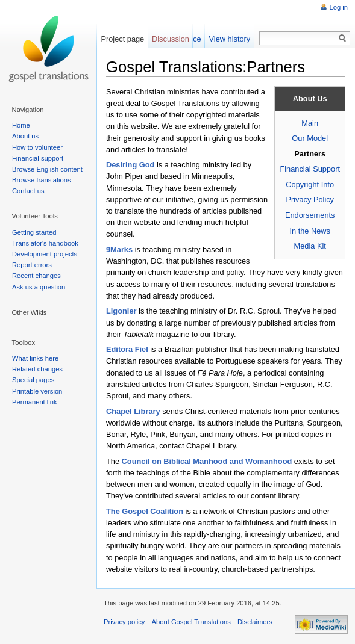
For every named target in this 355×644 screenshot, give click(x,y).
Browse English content (47, 169)
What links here (35, 358)
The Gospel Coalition (145, 511)
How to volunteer (37, 147)
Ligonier (121, 311)
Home (21, 125)
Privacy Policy (310, 200)
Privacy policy (124, 622)
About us (25, 136)
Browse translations (42, 180)
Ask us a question (39, 287)
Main (310, 123)
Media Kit (310, 246)
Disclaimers (255, 622)
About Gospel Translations (191, 622)
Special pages (33, 380)
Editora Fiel (127, 349)
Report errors (32, 265)
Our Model (310, 138)
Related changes (37, 369)
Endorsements (310, 215)
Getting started (34, 232)
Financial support (38, 158)
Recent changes (36, 276)
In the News (310, 231)
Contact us (28, 191)
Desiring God (130, 165)
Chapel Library (133, 411)
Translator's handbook (45, 243)
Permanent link (35, 402)
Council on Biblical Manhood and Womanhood (207, 461)
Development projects (45, 254)
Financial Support (310, 169)
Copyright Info (310, 184)
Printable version (37, 391)
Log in (339, 7)
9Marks (119, 249)
